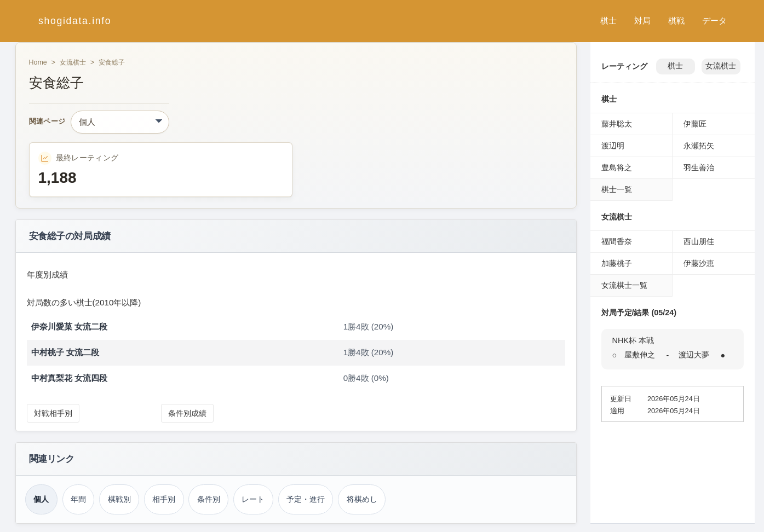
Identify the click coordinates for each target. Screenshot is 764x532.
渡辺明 (613, 146)
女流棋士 (73, 62)
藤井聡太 (617, 124)
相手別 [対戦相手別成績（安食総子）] (164, 499)
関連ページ (47, 122)
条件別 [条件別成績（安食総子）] (209, 499)
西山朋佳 (699, 241)
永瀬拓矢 (699, 146)
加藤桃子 (617, 263)
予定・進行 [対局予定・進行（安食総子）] (306, 499)
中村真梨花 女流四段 (69, 378)
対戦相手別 (53, 413)
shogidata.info (75, 21)
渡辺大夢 (694, 355)
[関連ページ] (120, 122)
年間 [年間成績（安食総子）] (78, 499)
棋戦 (676, 21)
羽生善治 (699, 167)
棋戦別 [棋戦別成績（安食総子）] (119, 499)
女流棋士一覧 (624, 285)
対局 (642, 21)
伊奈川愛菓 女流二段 (69, 326)
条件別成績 (187, 413)
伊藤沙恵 (699, 263)
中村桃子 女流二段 (65, 352)
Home (38, 62)
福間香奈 (617, 241)
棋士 (608, 21)
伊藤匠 (695, 124)
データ (714, 21)
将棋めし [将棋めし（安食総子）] (362, 499)
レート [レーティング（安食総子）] (253, 499)
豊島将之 (617, 167)
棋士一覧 (617, 189)
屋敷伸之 (640, 355)
